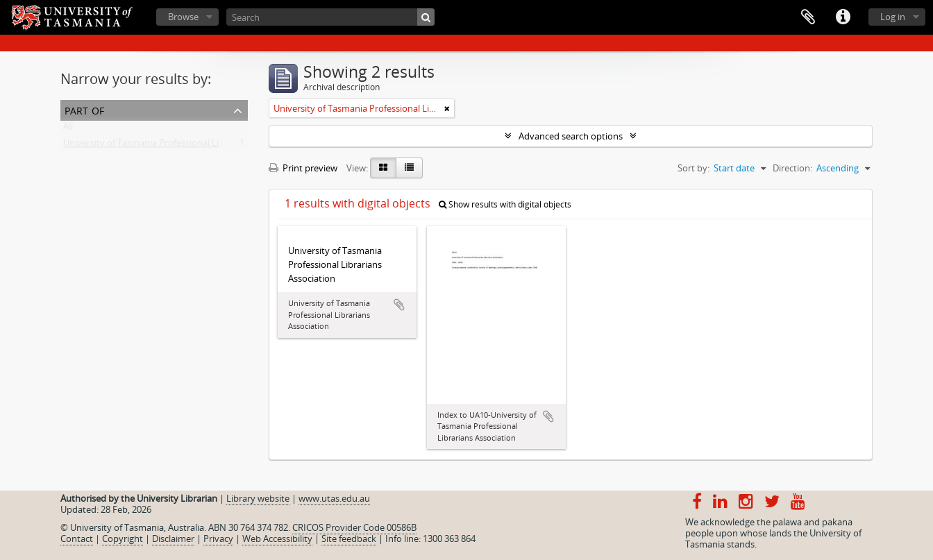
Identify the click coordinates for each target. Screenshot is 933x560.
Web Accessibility (277, 538)
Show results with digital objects (505, 204)
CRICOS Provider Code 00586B (354, 527)
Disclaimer (173, 538)
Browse (183, 17)
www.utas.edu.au (334, 498)
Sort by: (694, 168)
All (68, 129)
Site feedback (349, 538)
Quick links (843, 17)
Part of (84, 109)
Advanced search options (571, 136)
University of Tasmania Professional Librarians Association (183, 146)
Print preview (303, 168)
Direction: (792, 168)
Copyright (123, 538)
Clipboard (808, 17)
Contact (77, 538)
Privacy (218, 538)
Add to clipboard (399, 305)
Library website (258, 498)
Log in (893, 17)
